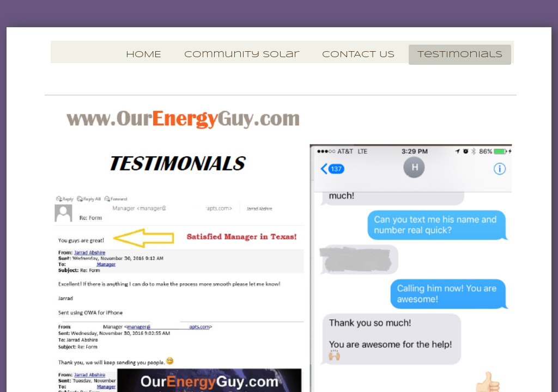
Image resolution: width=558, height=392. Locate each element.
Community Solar (242, 55)
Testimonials (460, 55)
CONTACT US (358, 55)
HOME (144, 55)
